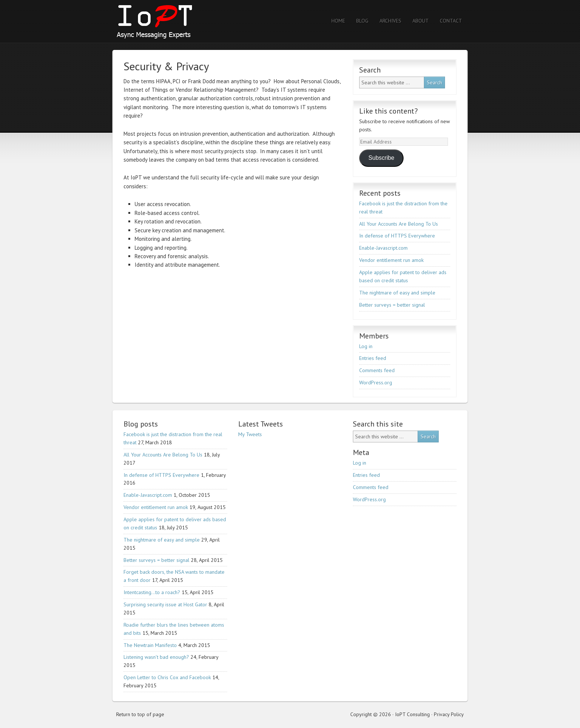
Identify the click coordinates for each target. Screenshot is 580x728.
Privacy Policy (449, 714)
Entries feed (373, 358)
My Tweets (250, 434)
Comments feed (377, 370)
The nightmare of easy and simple (397, 293)
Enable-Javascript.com (383, 248)
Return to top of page (140, 714)
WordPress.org (376, 382)
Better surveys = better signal (392, 305)
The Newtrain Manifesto (150, 645)
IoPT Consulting (177, 21)
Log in (366, 346)
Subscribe (381, 158)
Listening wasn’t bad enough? (156, 657)
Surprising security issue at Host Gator (165, 604)
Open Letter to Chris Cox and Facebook (167, 677)
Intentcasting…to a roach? (152, 592)
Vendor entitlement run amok (391, 260)
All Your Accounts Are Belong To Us (399, 224)
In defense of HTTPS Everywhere (397, 236)
